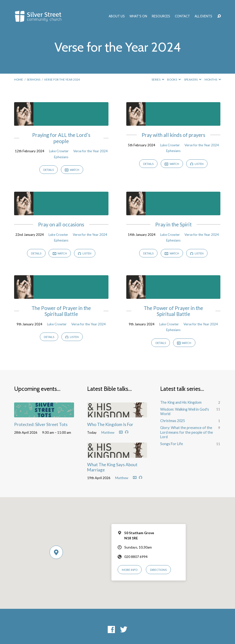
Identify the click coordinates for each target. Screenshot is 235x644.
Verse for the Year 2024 (62, 79)
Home (19, 79)
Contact (182, 16)
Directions (158, 570)
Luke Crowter (59, 151)
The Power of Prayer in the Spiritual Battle (61, 311)
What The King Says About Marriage (112, 467)
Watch (72, 170)
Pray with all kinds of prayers (173, 135)
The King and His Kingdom (181, 402)
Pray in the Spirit (173, 224)
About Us (117, 16)
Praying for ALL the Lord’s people (61, 138)
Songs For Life (172, 444)
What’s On (138, 16)
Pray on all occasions (61, 224)
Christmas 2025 (173, 421)
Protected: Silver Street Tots (41, 424)
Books (174, 79)
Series (158, 79)
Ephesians (61, 157)
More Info (130, 570)
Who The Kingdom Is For (110, 424)
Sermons (34, 79)
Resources (161, 16)
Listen (197, 164)
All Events (203, 16)
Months (213, 79)
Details (49, 170)
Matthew (108, 432)
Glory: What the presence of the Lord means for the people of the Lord (187, 432)
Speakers (193, 79)
